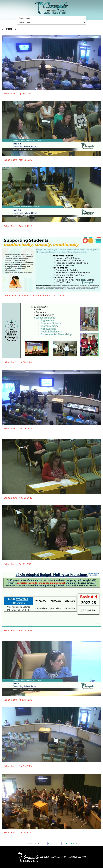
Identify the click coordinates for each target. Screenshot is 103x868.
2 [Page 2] (41, 843)
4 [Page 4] (49, 843)
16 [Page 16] (67, 843)
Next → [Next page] (74, 843)
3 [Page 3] (45, 843)
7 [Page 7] (60, 843)
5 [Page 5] (52, 843)
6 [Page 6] (56, 843)
